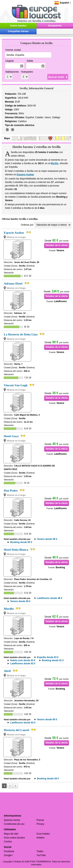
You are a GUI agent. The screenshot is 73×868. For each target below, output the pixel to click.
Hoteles (41, 838)
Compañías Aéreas (18, 31)
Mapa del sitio (11, 834)
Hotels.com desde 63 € (23, 660)
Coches (8, 842)
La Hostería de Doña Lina (21, 334)
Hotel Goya (11, 436)
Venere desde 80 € (47, 719)
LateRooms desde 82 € (23, 723)
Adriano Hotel (13, 283)
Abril (7, 671)
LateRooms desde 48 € (50, 598)
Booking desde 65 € (21, 542)
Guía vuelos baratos (14, 838)
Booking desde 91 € (53, 660)
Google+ (8, 855)
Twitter (40, 851)
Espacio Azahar (25, 175)
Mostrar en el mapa (16, 237)
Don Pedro (11, 490)
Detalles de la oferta (57, 245)
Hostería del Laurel (16, 730)
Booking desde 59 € (48, 779)
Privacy (40, 824)
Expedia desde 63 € (48, 657)
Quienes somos (12, 820)
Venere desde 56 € (20, 601)
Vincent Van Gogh (16, 385)
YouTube (41, 855)
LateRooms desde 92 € (23, 664)
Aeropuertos (55, 26)
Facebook (9, 851)
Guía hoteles (43, 834)
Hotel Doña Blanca (16, 550)
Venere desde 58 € (47, 539)
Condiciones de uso (14, 824)
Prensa (40, 820)
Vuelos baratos (18, 26)
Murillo (54, 163)
